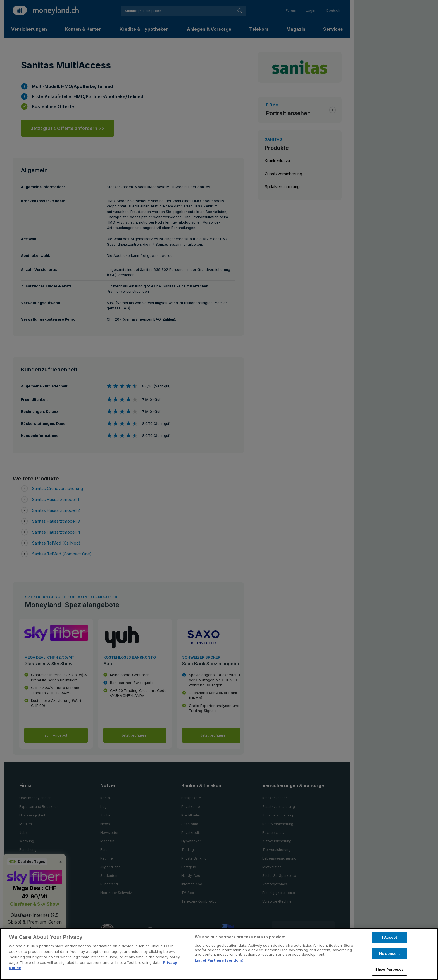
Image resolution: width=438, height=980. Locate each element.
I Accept (390, 937)
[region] (219, 954)
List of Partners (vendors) (219, 960)
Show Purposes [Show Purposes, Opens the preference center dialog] (390, 969)
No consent (389, 953)
